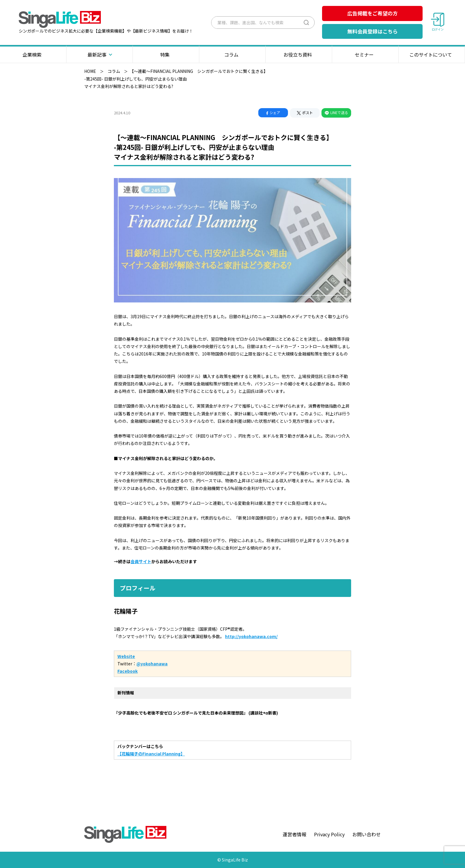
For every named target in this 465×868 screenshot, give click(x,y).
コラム (232, 55)
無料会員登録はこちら (372, 31)
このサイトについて (432, 55)
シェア (273, 112)
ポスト (305, 112)
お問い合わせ (367, 834)
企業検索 (33, 55)
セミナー (365, 55)
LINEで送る (336, 112)
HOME (90, 71)
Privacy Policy (329, 834)
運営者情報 (294, 834)
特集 (166, 55)
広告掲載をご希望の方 (372, 13)
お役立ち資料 (299, 55)
